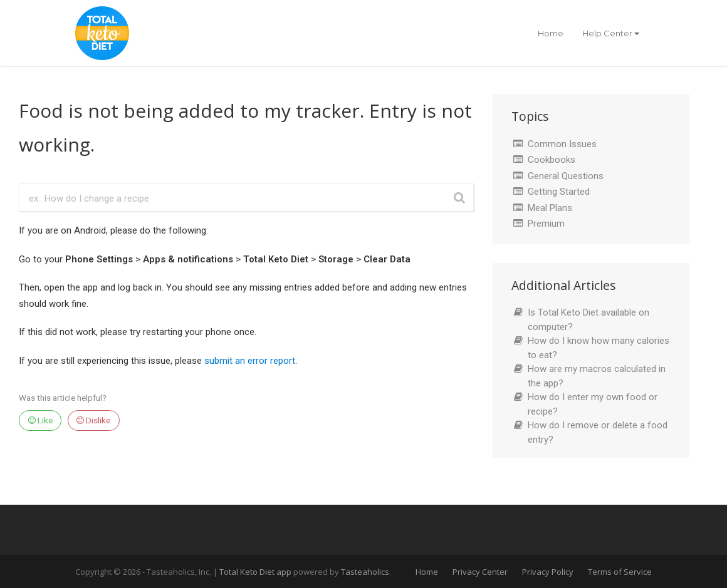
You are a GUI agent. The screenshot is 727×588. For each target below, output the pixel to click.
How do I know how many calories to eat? (599, 348)
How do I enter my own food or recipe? (593, 404)
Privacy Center (480, 572)
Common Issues (562, 144)
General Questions (566, 176)
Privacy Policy (548, 572)
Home (551, 33)
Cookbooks (552, 160)
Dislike (93, 420)
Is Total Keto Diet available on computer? (588, 320)
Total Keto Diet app (256, 572)
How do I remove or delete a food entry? (598, 432)
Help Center (611, 33)
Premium (546, 224)
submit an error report (250, 361)
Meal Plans (550, 208)
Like (40, 420)
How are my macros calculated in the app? (597, 376)
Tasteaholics (365, 572)
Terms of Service (620, 572)
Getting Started (559, 192)
